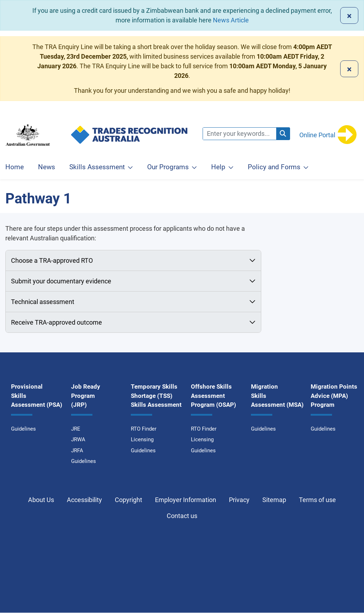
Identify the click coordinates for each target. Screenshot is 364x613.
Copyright (129, 500)
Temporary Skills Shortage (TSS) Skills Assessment (156, 396)
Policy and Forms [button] (274, 167)
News (47, 167)
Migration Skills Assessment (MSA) (277, 396)
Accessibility (84, 500)
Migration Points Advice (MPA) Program (334, 396)
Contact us (182, 516)
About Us (41, 500)
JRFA (77, 451)
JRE (76, 429)
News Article (231, 20)
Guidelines (23, 429)
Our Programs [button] (168, 167)
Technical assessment (43, 302)
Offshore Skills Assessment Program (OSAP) (213, 396)
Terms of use (317, 500)
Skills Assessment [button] (97, 167)
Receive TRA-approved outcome (57, 322)
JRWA (78, 439)
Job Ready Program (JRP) (86, 396)
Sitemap (274, 500)
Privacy (239, 500)
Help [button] (218, 167)
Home (15, 167)
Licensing (142, 439)
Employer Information (186, 500)
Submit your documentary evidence (61, 281)
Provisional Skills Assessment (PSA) (37, 396)
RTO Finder (144, 429)
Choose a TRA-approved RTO (52, 260)
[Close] (349, 15)
